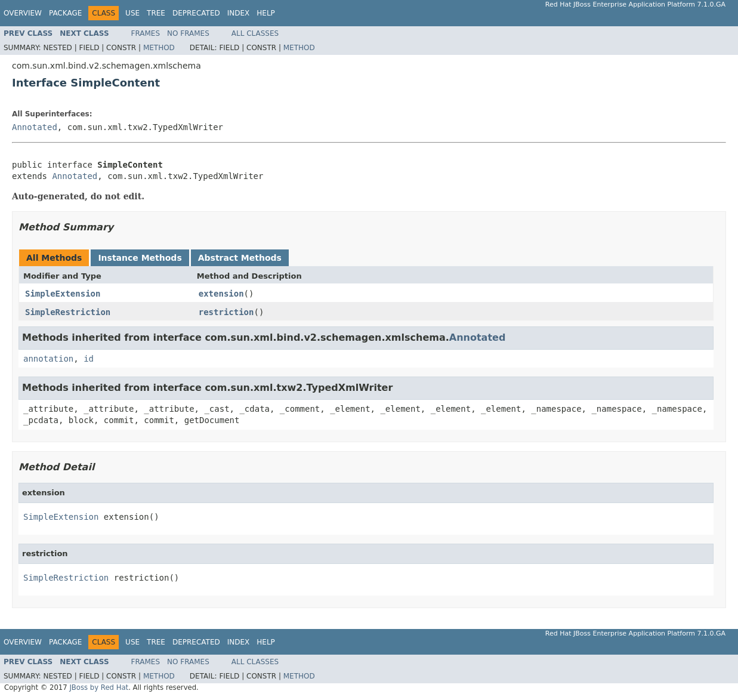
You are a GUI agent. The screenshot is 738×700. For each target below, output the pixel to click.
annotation (48, 359)
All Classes (255, 33)
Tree (156, 13)
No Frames (188, 33)
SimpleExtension (63, 294)
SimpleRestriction (68, 312)
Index (239, 13)
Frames (146, 33)
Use (132, 13)
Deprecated (196, 13)
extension (221, 294)
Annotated (35, 127)
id (89, 359)
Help (266, 13)
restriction (226, 312)
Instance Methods (140, 258)
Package (65, 13)
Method (159, 48)
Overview (23, 13)
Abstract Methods (240, 258)
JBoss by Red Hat (99, 687)
